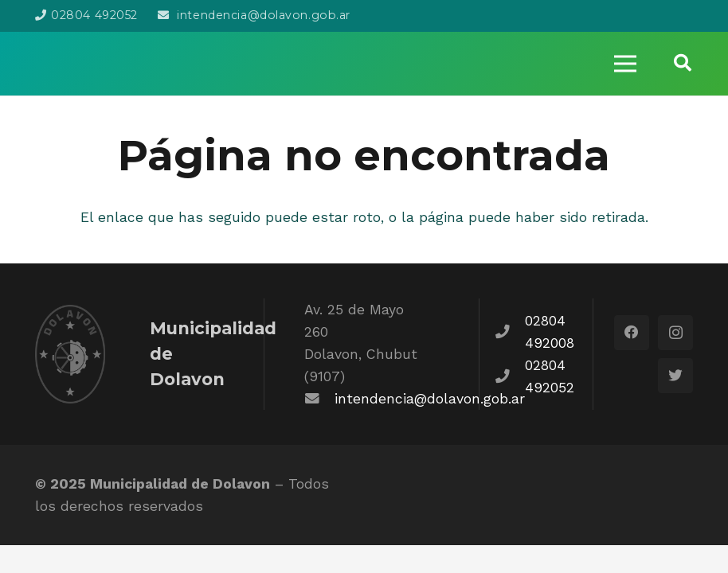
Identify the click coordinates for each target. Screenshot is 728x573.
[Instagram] (675, 333)
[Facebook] (632, 333)
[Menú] (624, 64)
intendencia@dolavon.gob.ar (430, 399)
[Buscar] (683, 63)
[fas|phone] (511, 332)
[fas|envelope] (319, 399)
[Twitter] (675, 376)
